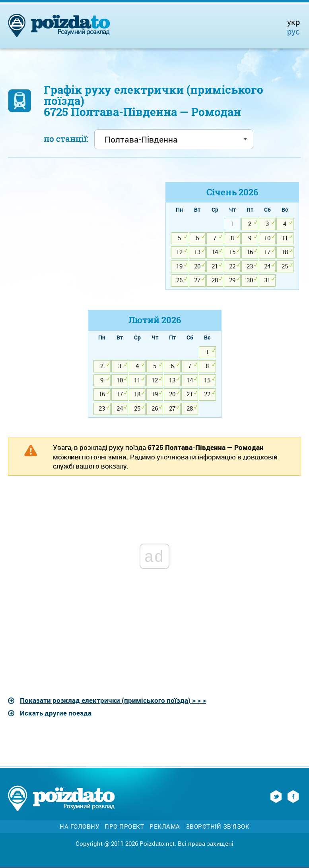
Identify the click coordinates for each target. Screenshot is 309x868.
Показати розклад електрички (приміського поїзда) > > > (113, 700)
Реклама (165, 827)
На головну (79, 827)
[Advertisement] (77, 237)
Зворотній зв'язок (218, 827)
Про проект (124, 827)
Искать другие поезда (56, 713)
